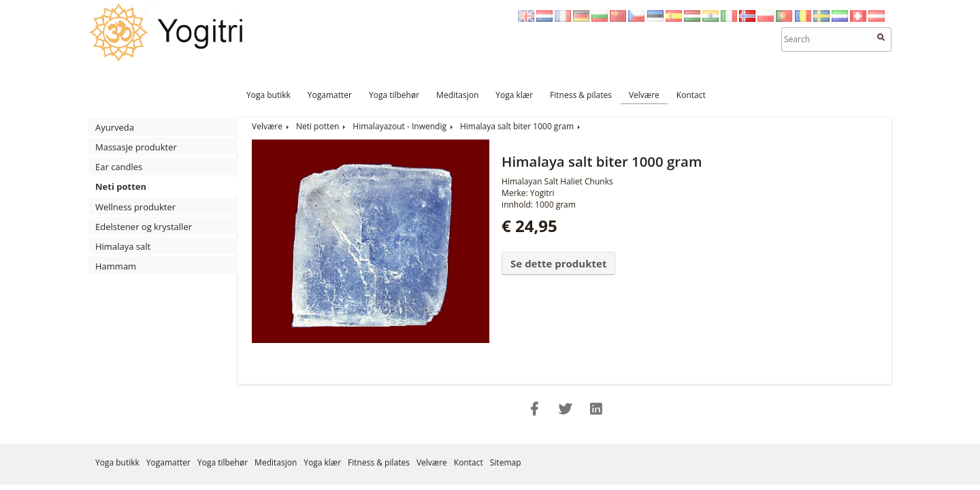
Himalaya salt (123, 246)
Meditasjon (457, 95)
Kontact (691, 95)
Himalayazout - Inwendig (399, 126)
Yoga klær (514, 95)
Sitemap (506, 462)
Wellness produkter (135, 207)
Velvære (644, 95)
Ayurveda (115, 127)
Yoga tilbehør (394, 95)
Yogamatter (330, 95)
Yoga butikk (268, 95)
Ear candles (119, 167)
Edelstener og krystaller (144, 227)
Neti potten (121, 186)
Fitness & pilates (581, 95)
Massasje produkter (136, 147)
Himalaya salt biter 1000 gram (517, 126)
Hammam (116, 266)
